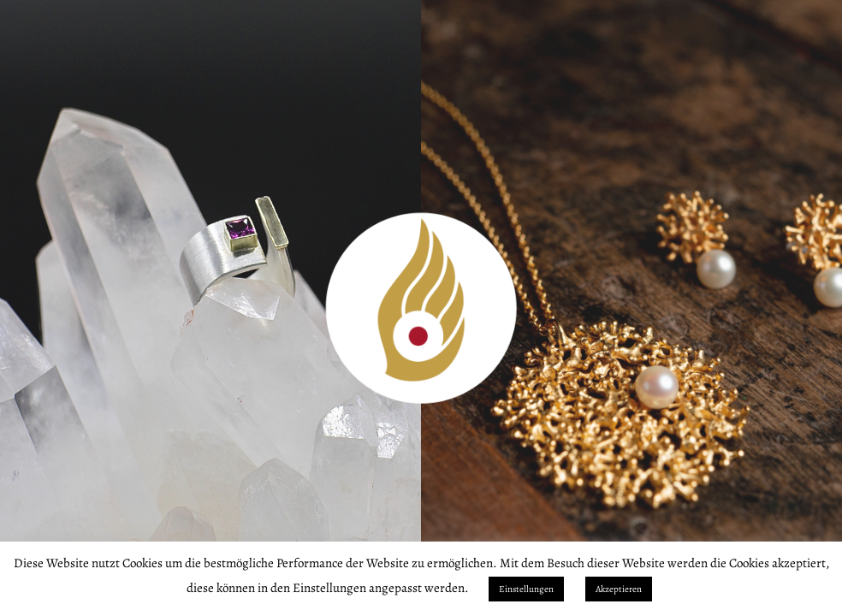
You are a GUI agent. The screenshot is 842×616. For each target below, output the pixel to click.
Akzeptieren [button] (619, 589)
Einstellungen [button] (526, 589)
